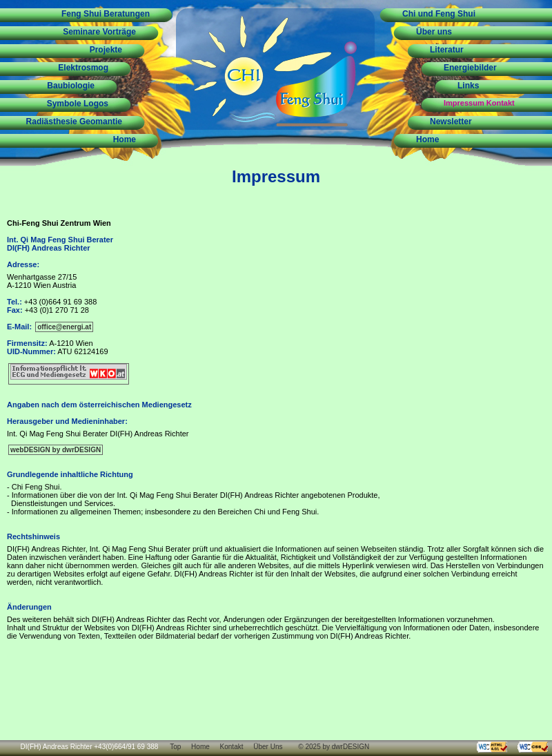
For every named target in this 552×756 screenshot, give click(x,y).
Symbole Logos (78, 104)
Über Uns (268, 747)
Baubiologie (71, 86)
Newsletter (451, 122)
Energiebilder (470, 68)
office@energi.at (64, 327)
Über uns (434, 32)
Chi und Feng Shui (439, 14)
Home (125, 139)
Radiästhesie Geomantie (74, 122)
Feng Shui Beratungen (106, 14)
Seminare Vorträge (99, 32)
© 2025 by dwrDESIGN (334, 747)
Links (468, 86)
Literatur (447, 50)
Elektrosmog (83, 68)
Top (175, 747)
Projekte (106, 50)
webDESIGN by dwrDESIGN (56, 450)
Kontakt (232, 747)
